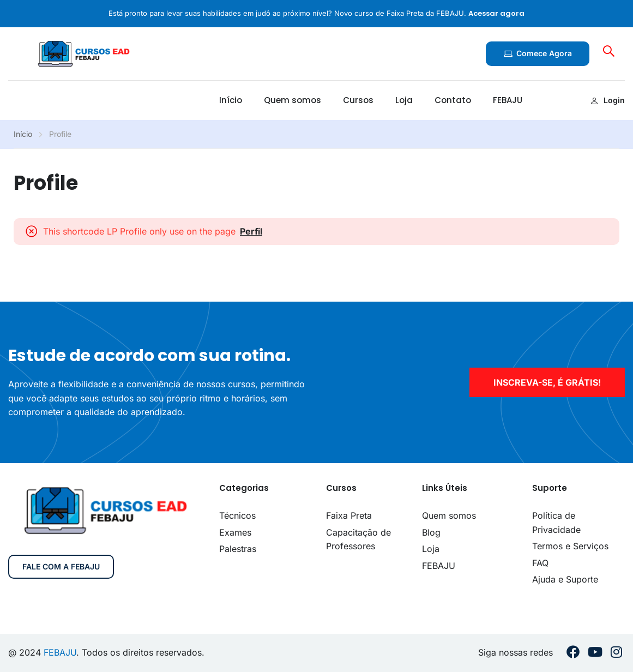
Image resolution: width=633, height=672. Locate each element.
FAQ (540, 563)
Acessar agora (496, 13)
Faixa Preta (349, 515)
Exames (235, 532)
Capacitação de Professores (358, 539)
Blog (431, 532)
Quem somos (293, 100)
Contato (453, 100)
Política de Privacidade (556, 523)
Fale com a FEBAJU (61, 566)
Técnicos (237, 515)
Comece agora (538, 53)
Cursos (358, 100)
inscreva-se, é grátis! (547, 382)
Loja (404, 100)
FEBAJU (508, 100)
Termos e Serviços (570, 546)
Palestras (238, 549)
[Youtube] (595, 653)
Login (608, 100)
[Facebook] (573, 653)
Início (231, 100)
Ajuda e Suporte (565, 579)
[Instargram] (616, 653)
